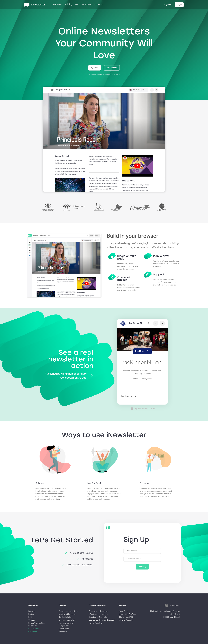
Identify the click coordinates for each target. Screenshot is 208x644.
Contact (98, 5)
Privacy (31, 623)
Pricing (69, 5)
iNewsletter (172, 606)
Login (179, 5)
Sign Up (168, 5)
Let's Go (142, 567)
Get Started (33, 632)
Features (58, 5)
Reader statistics (65, 617)
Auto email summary (66, 623)
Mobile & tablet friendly (67, 614)
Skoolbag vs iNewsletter (98, 617)
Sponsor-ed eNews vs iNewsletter (102, 620)
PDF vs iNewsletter (96, 623)
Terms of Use (40, 623)
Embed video (64, 629)
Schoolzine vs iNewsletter (99, 611)
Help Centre (33, 626)
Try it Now (95, 68)
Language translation (67, 620)
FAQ (77, 5)
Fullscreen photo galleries (69, 611)
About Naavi (175, 614)
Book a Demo (112, 68)
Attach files (63, 632)
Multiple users (64, 626)
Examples (86, 5)
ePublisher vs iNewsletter (98, 614)
